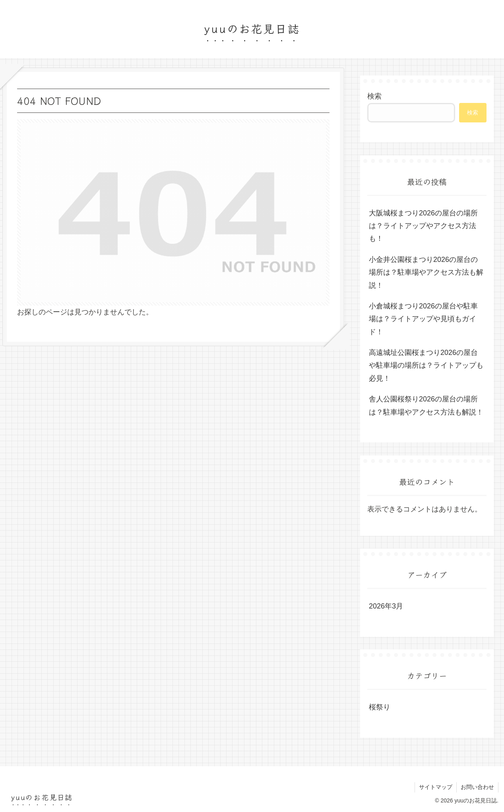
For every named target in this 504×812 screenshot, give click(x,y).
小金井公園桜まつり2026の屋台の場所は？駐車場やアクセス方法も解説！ (426, 272)
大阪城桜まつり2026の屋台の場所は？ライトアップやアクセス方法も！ (423, 226)
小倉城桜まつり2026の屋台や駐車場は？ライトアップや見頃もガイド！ (423, 319)
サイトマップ (436, 787)
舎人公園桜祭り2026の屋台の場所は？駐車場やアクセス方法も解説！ (426, 405)
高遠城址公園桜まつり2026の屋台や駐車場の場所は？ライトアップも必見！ (426, 365)
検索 (374, 96)
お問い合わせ (477, 787)
